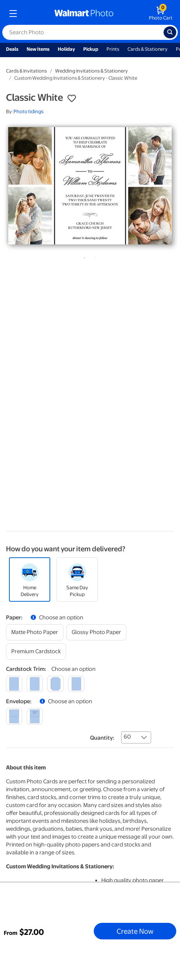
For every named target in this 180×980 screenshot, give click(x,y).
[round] (35, 684)
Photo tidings (28, 112)
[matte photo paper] (35, 632)
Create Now (135, 931)
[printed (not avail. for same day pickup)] (35, 716)
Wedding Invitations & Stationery (91, 71)
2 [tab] (94, 256)
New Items (38, 49)
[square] (14, 684)
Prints (113, 49)
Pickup (91, 49)
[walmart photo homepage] (84, 14)
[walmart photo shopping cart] (161, 14)
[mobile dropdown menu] (13, 14)
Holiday (66, 49)
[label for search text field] (83, 32)
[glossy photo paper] (96, 632)
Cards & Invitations (26, 71)
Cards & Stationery (148, 49)
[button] (72, 99)
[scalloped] (76, 684)
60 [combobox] (127, 737)
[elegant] (55, 684)
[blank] (14, 716)
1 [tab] (83, 256)
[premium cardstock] (36, 652)
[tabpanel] (90, 186)
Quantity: (102, 738)
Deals (12, 49)
